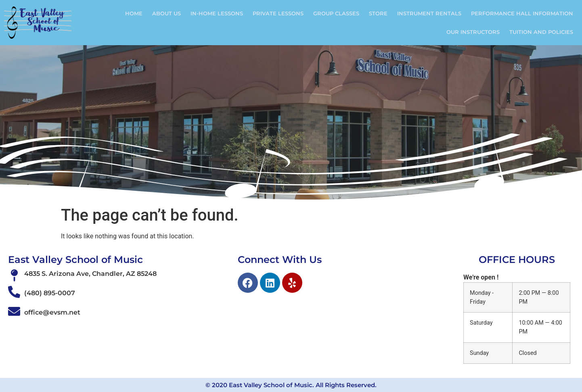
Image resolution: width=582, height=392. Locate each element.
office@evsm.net (52, 312)
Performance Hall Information (522, 13)
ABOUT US (166, 13)
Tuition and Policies (541, 32)
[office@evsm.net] (14, 311)
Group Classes (336, 13)
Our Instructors (473, 32)
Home (134, 13)
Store (378, 13)
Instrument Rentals (429, 13)
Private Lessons (278, 13)
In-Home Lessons (217, 13)
